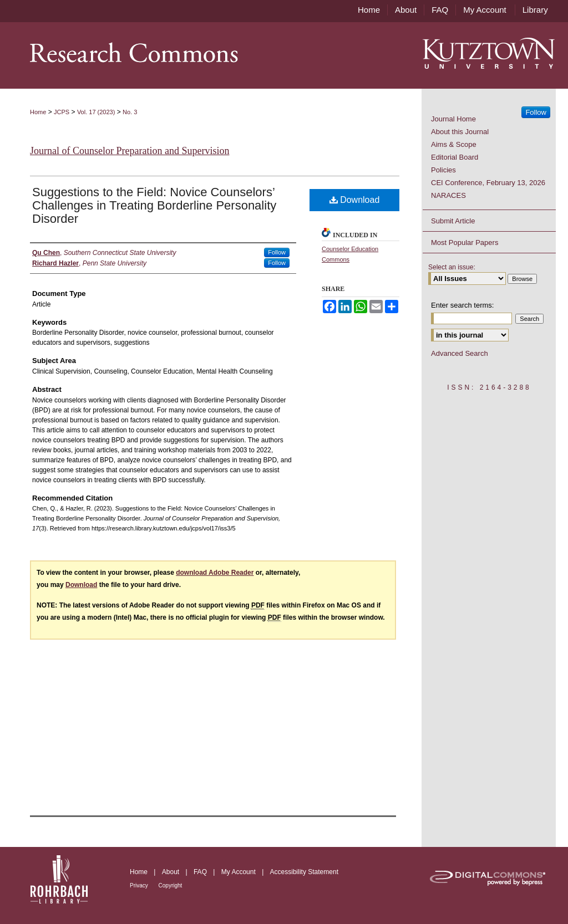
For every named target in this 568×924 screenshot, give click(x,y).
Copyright (171, 885)
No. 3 (130, 112)
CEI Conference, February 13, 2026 (488, 183)
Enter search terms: (462, 305)
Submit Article (453, 221)
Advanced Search (460, 353)
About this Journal (460, 132)
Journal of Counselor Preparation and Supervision (130, 151)
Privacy (140, 885)
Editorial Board (455, 157)
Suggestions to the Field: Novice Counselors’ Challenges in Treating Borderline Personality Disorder (154, 205)
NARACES (448, 195)
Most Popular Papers (465, 243)
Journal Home (453, 119)
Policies (443, 170)
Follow (277, 252)
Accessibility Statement (304, 872)
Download (355, 200)
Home (38, 112)
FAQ (201, 872)
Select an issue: (452, 267)
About (172, 872)
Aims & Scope (454, 144)
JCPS (62, 112)
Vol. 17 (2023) (96, 112)
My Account (239, 872)
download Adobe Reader (215, 573)
